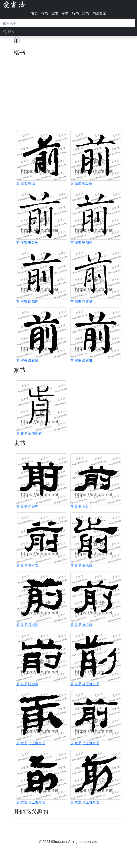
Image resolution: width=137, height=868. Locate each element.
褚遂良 (87, 301)
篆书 (55, 13)
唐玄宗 (33, 566)
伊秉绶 (33, 507)
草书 (65, 13)
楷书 (45, 13)
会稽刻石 (35, 434)
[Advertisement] (69, 95)
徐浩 (32, 183)
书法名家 (99, 13)
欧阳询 (87, 242)
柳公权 (87, 183)
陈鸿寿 (33, 684)
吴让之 (87, 507)
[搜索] (68, 23)
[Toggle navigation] (6, 18)
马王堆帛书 (91, 684)
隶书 (86, 13)
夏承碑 (87, 566)
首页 (35, 13)
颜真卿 (33, 360)
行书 (75, 13)
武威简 (33, 625)
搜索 (9, 31)
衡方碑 (87, 625)
